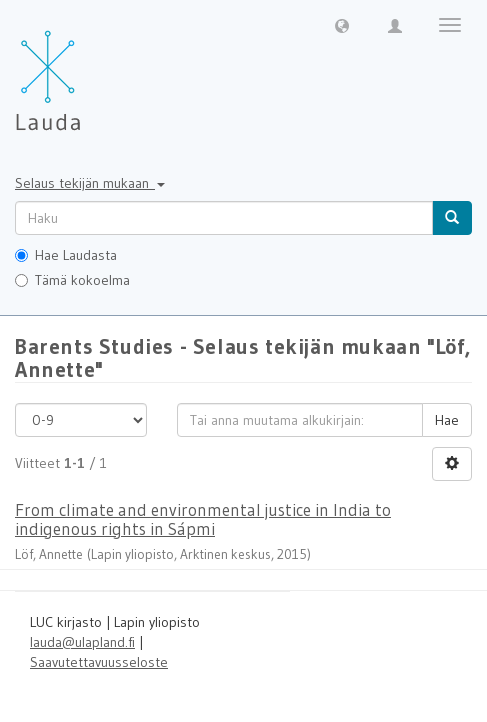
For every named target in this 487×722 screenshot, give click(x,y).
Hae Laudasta (66, 255)
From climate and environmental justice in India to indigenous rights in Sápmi (203, 519)
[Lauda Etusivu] (90, 70)
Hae (447, 420)
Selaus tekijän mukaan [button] (90, 183)
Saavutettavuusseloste (99, 662)
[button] (342, 25)
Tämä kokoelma (72, 280)
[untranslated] (224, 218)
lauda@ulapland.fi (82, 642)
